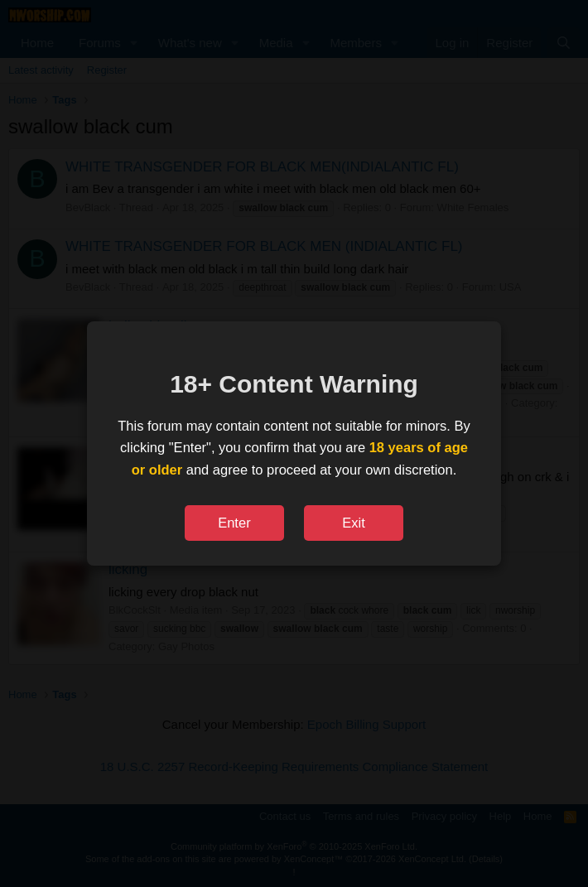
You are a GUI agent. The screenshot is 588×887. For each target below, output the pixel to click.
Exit (354, 523)
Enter (234, 523)
